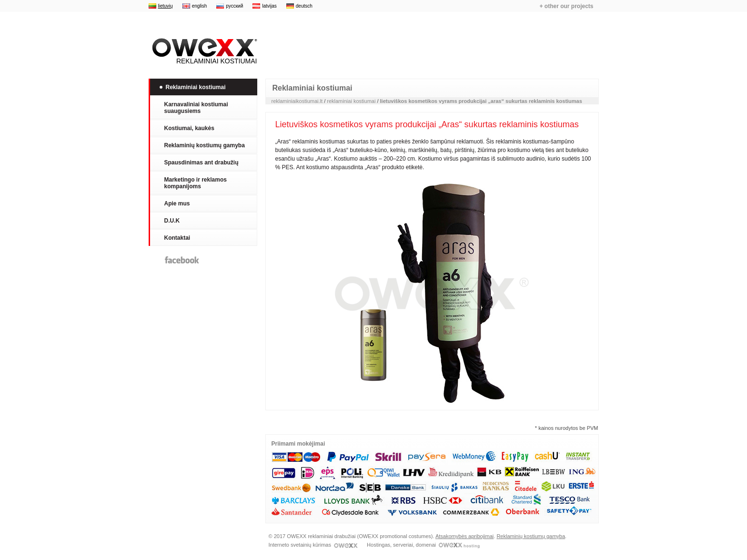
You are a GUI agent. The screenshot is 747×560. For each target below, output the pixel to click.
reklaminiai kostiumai (351, 101)
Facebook (182, 260)
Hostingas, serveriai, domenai (423, 545)
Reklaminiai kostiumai (203, 51)
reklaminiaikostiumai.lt (297, 101)
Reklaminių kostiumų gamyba (531, 536)
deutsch (304, 6)
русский (234, 6)
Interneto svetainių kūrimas (313, 545)
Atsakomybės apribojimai (464, 536)
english (200, 6)
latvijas (269, 6)
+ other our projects (566, 6)
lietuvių (166, 6)
